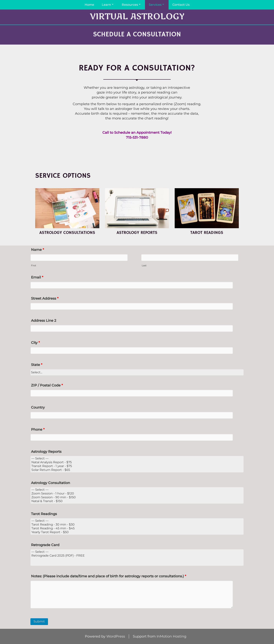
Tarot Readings (44, 514)
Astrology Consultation (51, 483)
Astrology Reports (46, 452)
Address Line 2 (44, 321)
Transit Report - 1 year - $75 (137, 466)
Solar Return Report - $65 (137, 470)
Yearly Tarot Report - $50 (137, 532)
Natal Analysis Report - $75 (137, 462)
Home (89, 5)
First (34, 265)
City (35, 343)
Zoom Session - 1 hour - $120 (137, 494)
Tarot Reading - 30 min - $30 (137, 525)
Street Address (45, 298)
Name (37, 250)
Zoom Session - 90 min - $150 (137, 497)
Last (144, 265)
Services (156, 5)
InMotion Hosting (171, 636)
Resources (131, 5)
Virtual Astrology (137, 17)
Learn (108, 5)
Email (37, 277)
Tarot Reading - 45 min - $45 (137, 528)
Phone (38, 430)
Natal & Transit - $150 (137, 501)
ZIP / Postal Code (47, 385)
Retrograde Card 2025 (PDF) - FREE (137, 556)
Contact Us (181, 5)
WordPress (116, 636)
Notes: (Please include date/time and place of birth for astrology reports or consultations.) (109, 576)
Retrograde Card (45, 545)
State (37, 365)
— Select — (137, 458)
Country (38, 407)
